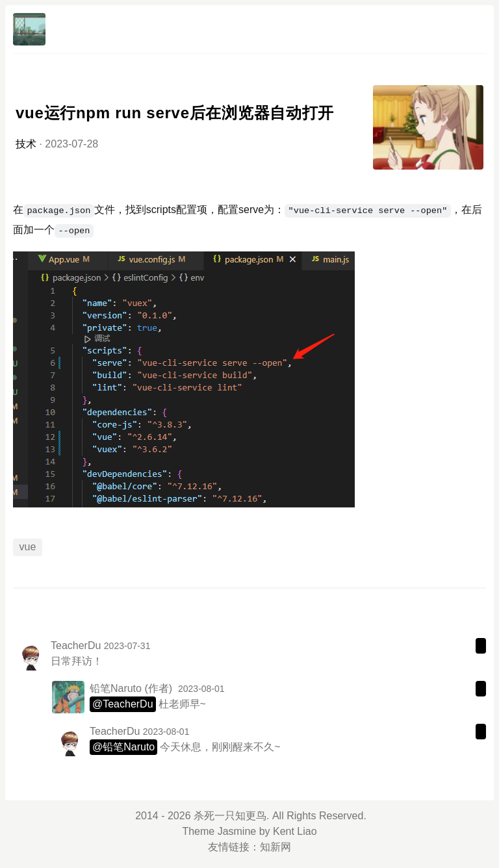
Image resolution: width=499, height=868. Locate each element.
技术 (26, 144)
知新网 (275, 847)
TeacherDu (76, 645)
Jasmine (237, 831)
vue (28, 547)
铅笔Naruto (116, 688)
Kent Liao (295, 831)
